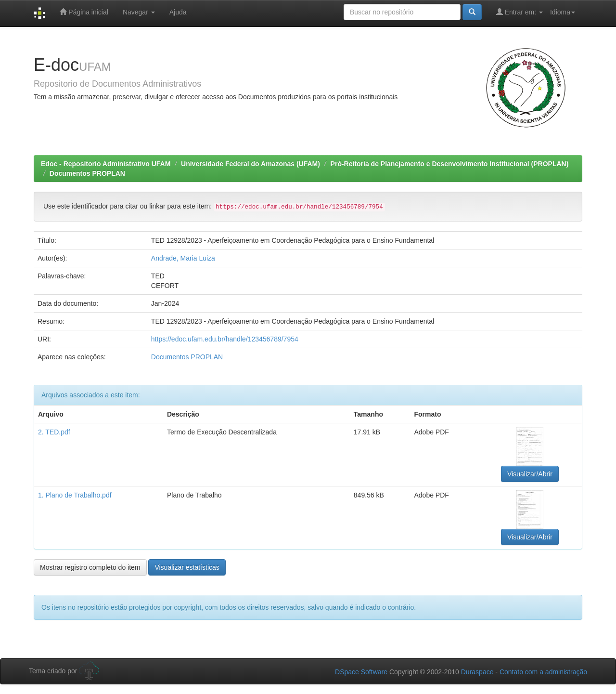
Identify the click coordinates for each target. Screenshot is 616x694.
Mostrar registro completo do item (90, 567)
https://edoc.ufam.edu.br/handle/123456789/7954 (225, 339)
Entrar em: (520, 12)
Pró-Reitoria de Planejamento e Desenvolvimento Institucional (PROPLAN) (450, 164)
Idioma (563, 12)
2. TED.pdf (54, 432)
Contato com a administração (543, 672)
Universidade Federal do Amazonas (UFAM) (250, 164)
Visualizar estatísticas (187, 567)
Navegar (139, 12)
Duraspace (477, 672)
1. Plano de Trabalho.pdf (75, 495)
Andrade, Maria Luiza (183, 258)
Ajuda (178, 12)
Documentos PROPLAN (87, 173)
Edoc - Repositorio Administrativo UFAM (106, 164)
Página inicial (84, 12)
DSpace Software (361, 672)
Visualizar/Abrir (530, 474)
